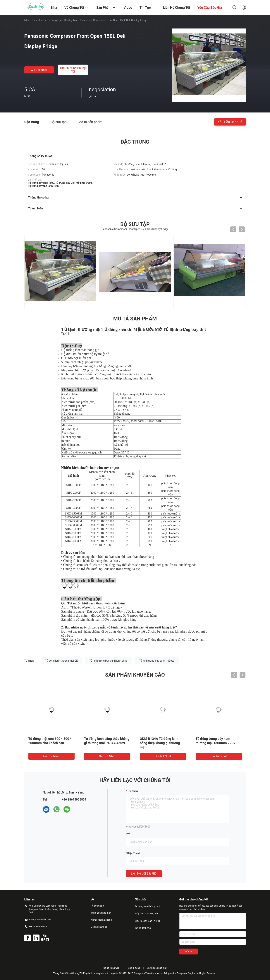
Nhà (27, 20)
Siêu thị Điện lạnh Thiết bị (147, 921)
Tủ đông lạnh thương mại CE (61, 661)
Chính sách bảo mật (157, 968)
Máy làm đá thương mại (147, 914)
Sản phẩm (38, 20)
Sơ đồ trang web (112, 968)
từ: (129, 834)
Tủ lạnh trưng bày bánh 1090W (157, 661)
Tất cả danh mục (143, 928)
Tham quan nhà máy (101, 913)
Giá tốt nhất (39, 70)
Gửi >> (189, 952)
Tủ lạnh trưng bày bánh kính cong (108, 661)
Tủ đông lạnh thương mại (62, 20)
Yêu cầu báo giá (230, 122)
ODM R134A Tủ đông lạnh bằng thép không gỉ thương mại (160, 743)
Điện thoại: (134, 853)
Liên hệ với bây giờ (144, 874)
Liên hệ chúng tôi (99, 927)
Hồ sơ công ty (98, 906)
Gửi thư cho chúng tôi (73, 70)
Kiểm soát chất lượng (101, 920)
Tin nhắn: (133, 791)
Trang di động (133, 968)
